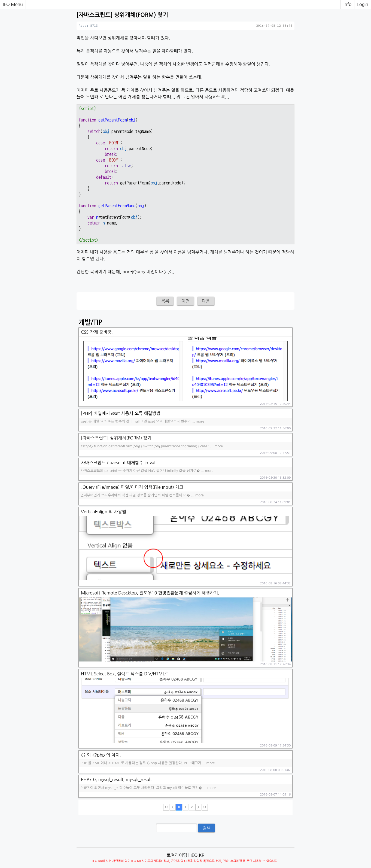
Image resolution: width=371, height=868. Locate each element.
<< (166, 807)
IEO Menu (13, 4)
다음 (206, 301)
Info (347, 4)
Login (363, 4)
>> (205, 807)
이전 (185, 301)
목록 (165, 301)
